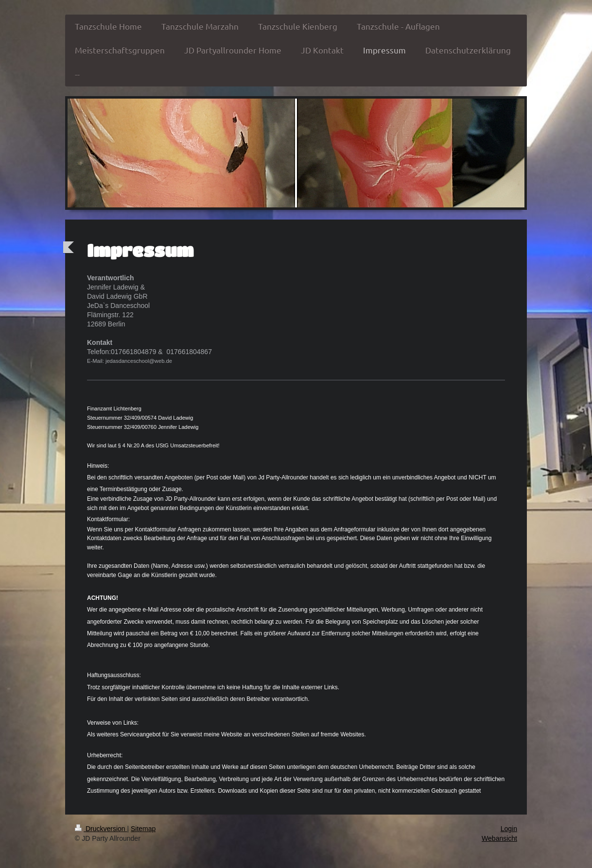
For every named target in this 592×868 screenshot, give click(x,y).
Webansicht (499, 838)
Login (509, 829)
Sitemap (143, 829)
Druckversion (101, 829)
